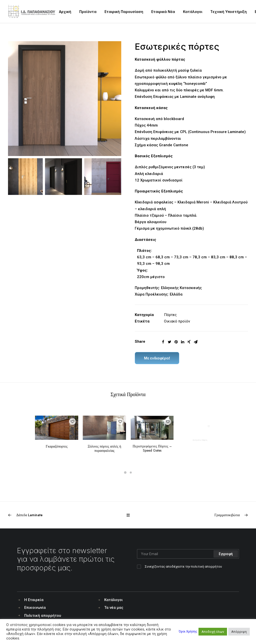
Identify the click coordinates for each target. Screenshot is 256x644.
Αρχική (65, 12)
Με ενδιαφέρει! (157, 358)
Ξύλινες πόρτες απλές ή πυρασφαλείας (104, 442)
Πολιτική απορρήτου (43, 616)
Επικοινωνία (35, 608)
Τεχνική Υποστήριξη (228, 12)
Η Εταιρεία (34, 600)
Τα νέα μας (114, 608)
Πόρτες (170, 315)
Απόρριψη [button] (239, 632)
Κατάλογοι (193, 12)
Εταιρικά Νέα (163, 12)
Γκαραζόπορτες (57, 443)
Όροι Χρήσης (188, 632)
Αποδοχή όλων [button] (213, 632)
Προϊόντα (88, 12)
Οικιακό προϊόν (177, 321)
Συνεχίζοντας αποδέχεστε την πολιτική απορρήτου (183, 566)
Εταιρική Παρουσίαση (124, 12)
